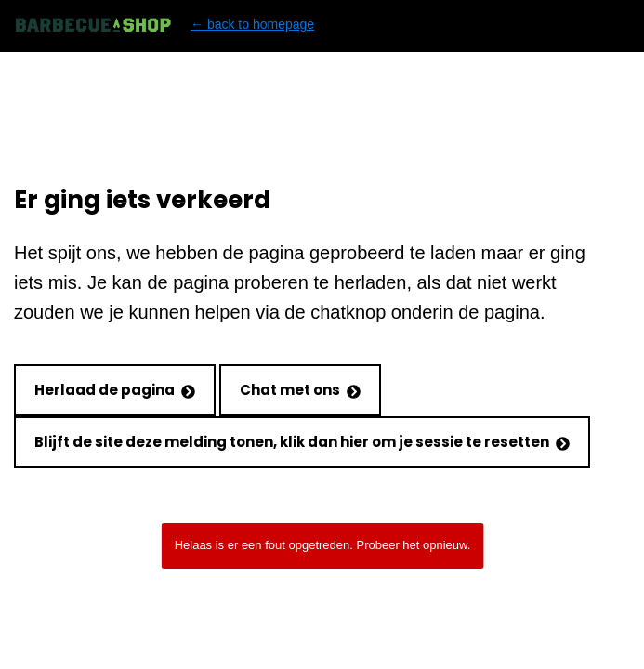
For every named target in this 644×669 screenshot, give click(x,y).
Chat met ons (300, 390)
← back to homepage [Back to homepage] (164, 25)
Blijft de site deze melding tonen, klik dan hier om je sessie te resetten (302, 442)
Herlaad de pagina (115, 390)
